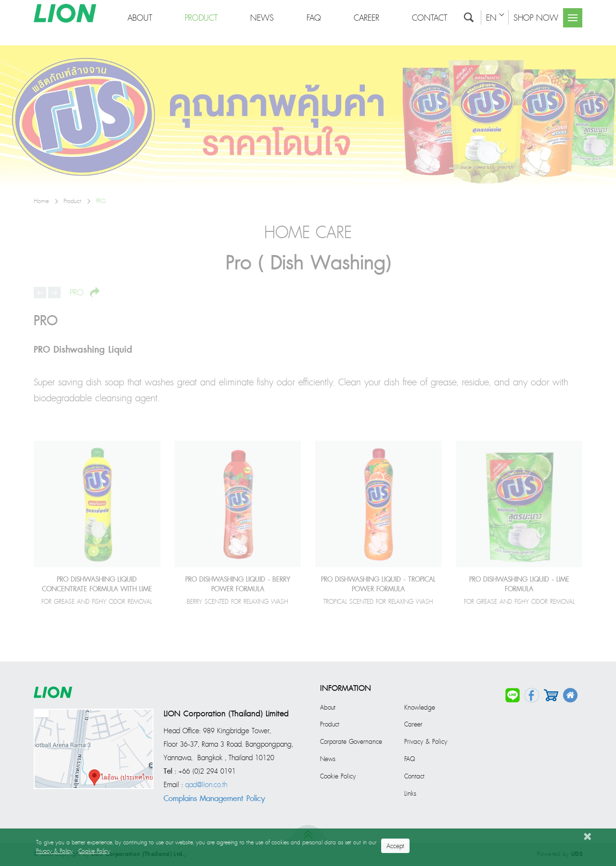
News (328, 759)
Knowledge (420, 708)
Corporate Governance (351, 742)
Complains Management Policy (214, 799)
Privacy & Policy (426, 742)
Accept (395, 846)
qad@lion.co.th (206, 785)
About (328, 708)
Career (413, 725)
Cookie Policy (338, 777)
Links (410, 794)
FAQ (410, 759)
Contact (414, 777)
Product (330, 725)
